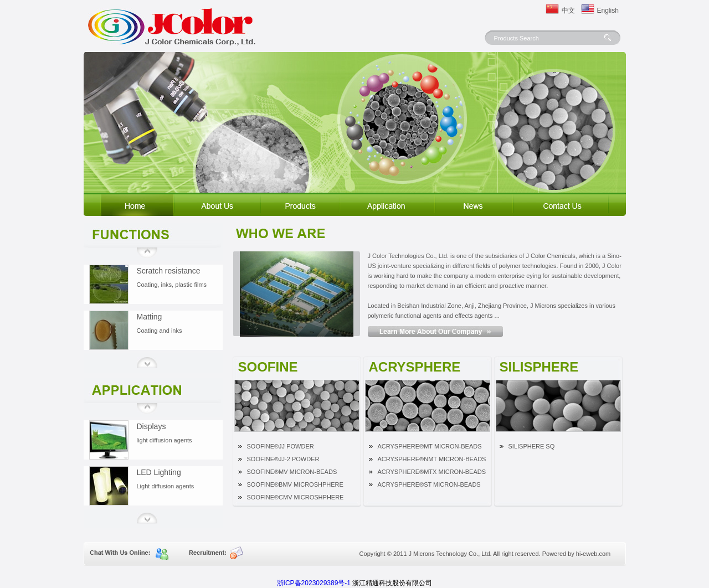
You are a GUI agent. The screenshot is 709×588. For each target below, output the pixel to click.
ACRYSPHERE (415, 366)
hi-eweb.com (593, 554)
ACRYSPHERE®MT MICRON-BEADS (430, 446)
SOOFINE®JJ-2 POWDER (283, 459)
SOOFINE (268, 366)
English (605, 11)
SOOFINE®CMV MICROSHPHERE (296, 497)
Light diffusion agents (166, 486)
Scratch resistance (169, 271)
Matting (150, 317)
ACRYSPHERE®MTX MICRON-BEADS (432, 472)
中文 (568, 11)
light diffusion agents (165, 440)
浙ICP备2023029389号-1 (314, 583)
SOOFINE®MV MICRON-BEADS (292, 472)
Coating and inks (160, 331)
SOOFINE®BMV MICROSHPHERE (295, 484)
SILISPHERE (539, 366)
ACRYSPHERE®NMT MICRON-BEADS (432, 459)
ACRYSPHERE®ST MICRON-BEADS (429, 484)
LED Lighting (159, 472)
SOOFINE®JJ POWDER (281, 446)
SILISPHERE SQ (532, 446)
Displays (151, 426)
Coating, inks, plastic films (172, 285)
